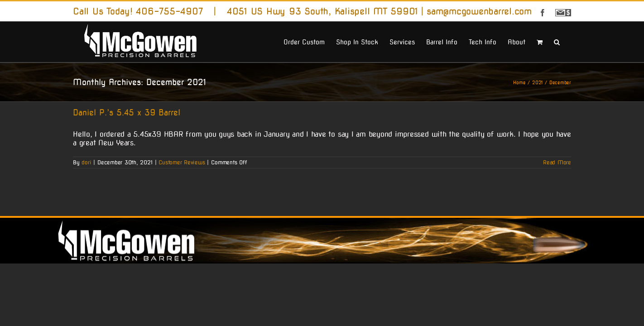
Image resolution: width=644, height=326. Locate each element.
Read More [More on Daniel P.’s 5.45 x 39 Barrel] (557, 162)
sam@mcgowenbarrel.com (479, 11)
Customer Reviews (182, 162)
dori (86, 162)
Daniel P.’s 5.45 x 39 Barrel (127, 113)
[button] (568, 41)
